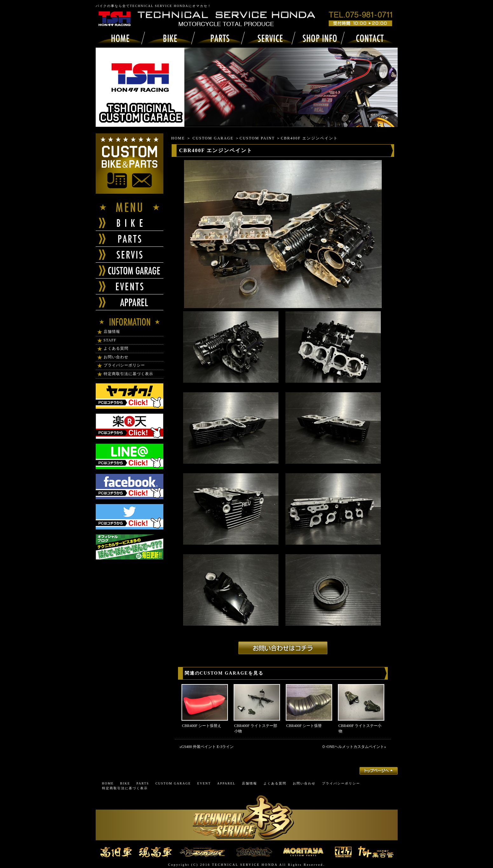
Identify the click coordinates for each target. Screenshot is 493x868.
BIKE (125, 783)
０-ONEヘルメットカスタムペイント (353, 747)
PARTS (143, 783)
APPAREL (226, 783)
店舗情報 (112, 332)
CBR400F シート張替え (202, 726)
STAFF (110, 340)
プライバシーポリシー (124, 365)
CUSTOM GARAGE (213, 138)
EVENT (204, 783)
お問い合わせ (116, 357)
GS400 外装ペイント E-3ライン (208, 747)
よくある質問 (116, 348)
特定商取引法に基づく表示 (128, 374)
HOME (178, 138)
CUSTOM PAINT (257, 138)
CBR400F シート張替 (304, 726)
